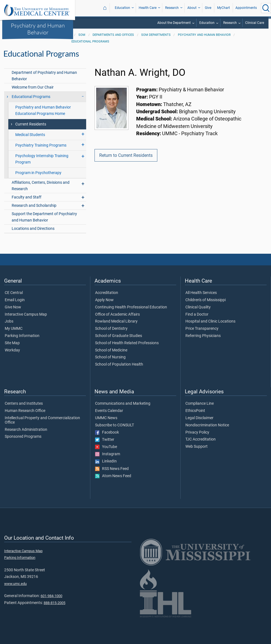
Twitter (105, 440)
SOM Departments (156, 35)
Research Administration (26, 430)
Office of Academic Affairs (117, 315)
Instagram (108, 454)
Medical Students (30, 135)
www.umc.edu (15, 584)
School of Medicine (111, 350)
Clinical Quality (198, 307)
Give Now (13, 307)
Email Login (15, 300)
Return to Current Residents (126, 155)
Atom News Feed (113, 476)
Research (172, 8)
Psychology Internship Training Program (42, 159)
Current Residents (31, 124)
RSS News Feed (112, 469)
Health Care (148, 8)
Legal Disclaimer (199, 418)
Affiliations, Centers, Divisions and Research (41, 186)
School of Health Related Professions (127, 343)
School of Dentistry (111, 329)
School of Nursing (110, 357)
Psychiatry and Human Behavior (38, 29)
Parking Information (22, 336)
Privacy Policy (197, 432)
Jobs (9, 321)
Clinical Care (255, 23)
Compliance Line (200, 404)
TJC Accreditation (201, 439)
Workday (12, 350)
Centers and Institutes (24, 404)
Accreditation (107, 293)
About (192, 8)
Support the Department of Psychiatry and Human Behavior (44, 217)
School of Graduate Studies (119, 336)
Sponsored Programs (23, 437)
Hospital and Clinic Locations (210, 321)
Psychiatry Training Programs (41, 145)
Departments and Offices (113, 35)
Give (208, 8)
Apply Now (104, 300)
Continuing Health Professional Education (131, 307)
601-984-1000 (51, 596)
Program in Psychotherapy (38, 173)
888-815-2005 (54, 603)
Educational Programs (90, 41)
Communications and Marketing (123, 404)
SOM (82, 35)
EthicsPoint (195, 411)
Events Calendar (109, 411)
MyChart (223, 8)
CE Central (14, 293)
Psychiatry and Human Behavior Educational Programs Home (43, 110)
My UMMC (14, 329)
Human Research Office (25, 411)
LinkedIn (106, 461)
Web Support (197, 447)
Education (122, 8)
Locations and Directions (33, 229)
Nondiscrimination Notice (207, 425)
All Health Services (201, 293)
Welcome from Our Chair (33, 87)
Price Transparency (202, 329)
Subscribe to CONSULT (115, 425)
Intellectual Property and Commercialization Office (42, 420)
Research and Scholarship (34, 206)
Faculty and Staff (27, 197)
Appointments (246, 8)
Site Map (12, 343)
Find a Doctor (197, 315)
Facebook (107, 432)
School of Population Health (119, 364)
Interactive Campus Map (26, 315)
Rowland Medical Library (116, 321)
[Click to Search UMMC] (266, 8)
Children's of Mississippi (206, 300)
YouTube (106, 447)
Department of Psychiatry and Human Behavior (44, 76)
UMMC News (106, 418)
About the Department (174, 23)
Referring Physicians (203, 336)
